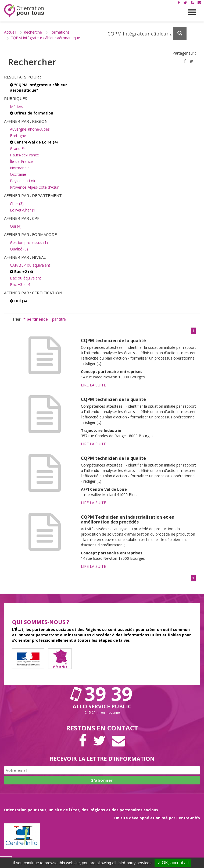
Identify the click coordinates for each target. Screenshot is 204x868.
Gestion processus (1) (29, 243)
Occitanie (18, 174)
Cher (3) (17, 204)
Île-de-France (21, 161)
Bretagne (18, 136)
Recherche (33, 32)
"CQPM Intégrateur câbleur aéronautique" (38, 87)
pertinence (36, 319)
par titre (59, 319)
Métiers (17, 107)
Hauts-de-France (24, 155)
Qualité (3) (19, 249)
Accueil (10, 32)
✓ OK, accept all (173, 863)
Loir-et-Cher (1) (23, 210)
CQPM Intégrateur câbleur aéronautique (45, 38)
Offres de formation (32, 113)
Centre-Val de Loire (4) (34, 142)
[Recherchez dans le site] (145, 34)
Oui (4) (16, 226)
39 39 (102, 694)
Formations (60, 32)
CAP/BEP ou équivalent (30, 265)
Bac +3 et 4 (20, 284)
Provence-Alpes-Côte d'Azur (34, 187)
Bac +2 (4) (22, 272)
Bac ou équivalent (26, 278)
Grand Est (18, 148)
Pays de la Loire (24, 181)
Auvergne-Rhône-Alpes (30, 129)
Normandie (20, 168)
